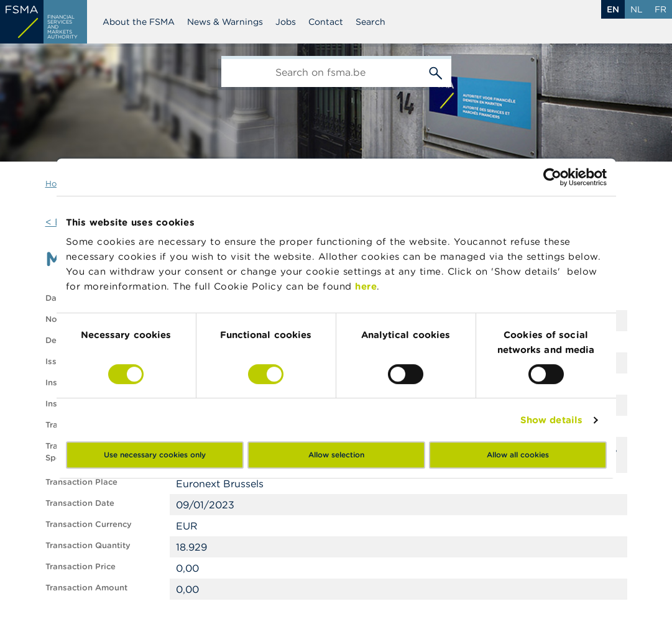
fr (660, 9)
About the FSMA (139, 22)
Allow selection (336, 455)
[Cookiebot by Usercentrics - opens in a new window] (552, 177)
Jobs (286, 22)
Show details (551, 420)
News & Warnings (225, 22)
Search (371, 22)
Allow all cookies (518, 455)
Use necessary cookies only (155, 455)
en (613, 9)
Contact (326, 22)
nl (637, 9)
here (366, 286)
